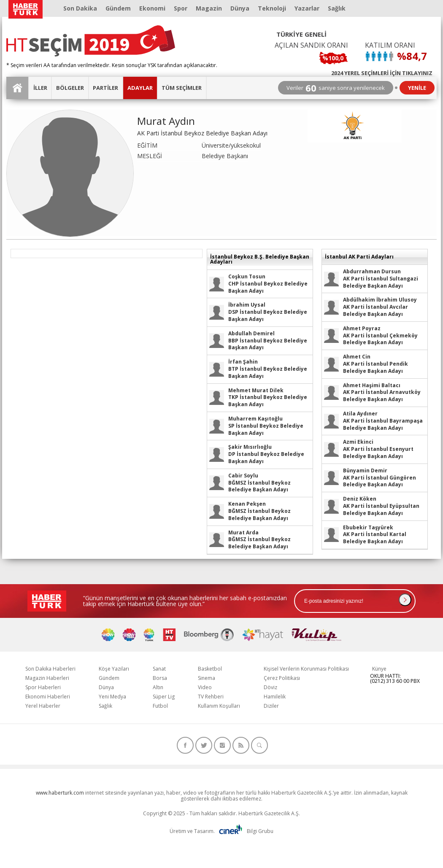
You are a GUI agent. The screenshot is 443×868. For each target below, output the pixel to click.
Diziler (271, 706)
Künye (379, 669)
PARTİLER (105, 88)
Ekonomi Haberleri (48, 697)
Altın (158, 687)
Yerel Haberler (43, 706)
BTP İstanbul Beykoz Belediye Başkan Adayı (268, 369)
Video (205, 687)
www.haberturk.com (60, 793)
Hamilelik (275, 697)
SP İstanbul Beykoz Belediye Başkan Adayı (266, 426)
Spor (181, 8)
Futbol (160, 706)
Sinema (207, 678)
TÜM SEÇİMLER (182, 88)
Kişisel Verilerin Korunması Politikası (306, 669)
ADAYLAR (140, 88)
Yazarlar (307, 8)
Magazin (209, 8)
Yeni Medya (112, 697)
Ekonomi (152, 8)
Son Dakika (80, 8)
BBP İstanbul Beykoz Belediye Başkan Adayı (268, 341)
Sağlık (337, 8)
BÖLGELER (70, 88)
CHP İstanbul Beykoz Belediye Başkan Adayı (268, 284)
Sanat (159, 669)
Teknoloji (272, 8)
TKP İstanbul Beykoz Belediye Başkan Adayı (268, 398)
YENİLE (417, 88)
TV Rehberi (211, 697)
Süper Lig (164, 697)
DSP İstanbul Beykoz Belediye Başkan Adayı (268, 312)
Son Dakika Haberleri (50, 669)
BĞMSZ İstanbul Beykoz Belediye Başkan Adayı (259, 483)
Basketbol (210, 669)
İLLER (40, 88)
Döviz (270, 687)
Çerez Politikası (282, 678)
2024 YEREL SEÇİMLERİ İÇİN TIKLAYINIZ (382, 73)
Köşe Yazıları (114, 669)
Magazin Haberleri (47, 678)
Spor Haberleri (43, 687)
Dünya (240, 8)
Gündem (118, 8)
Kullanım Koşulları (219, 706)
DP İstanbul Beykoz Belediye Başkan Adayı (266, 454)
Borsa (160, 678)
